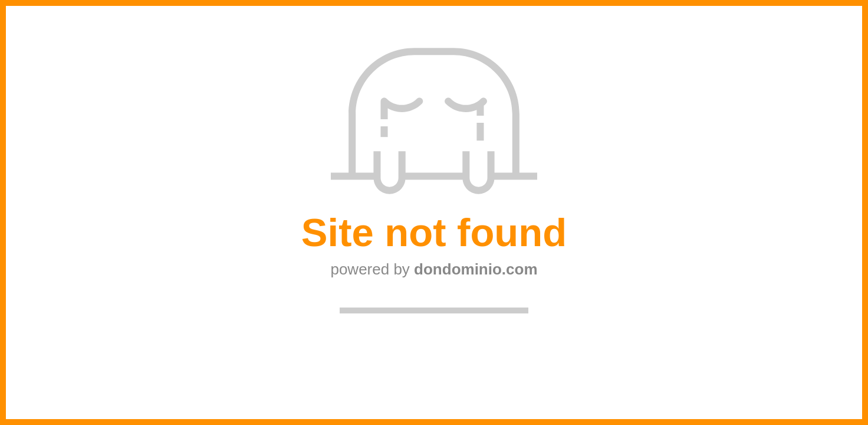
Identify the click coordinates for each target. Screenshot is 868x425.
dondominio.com (476, 269)
